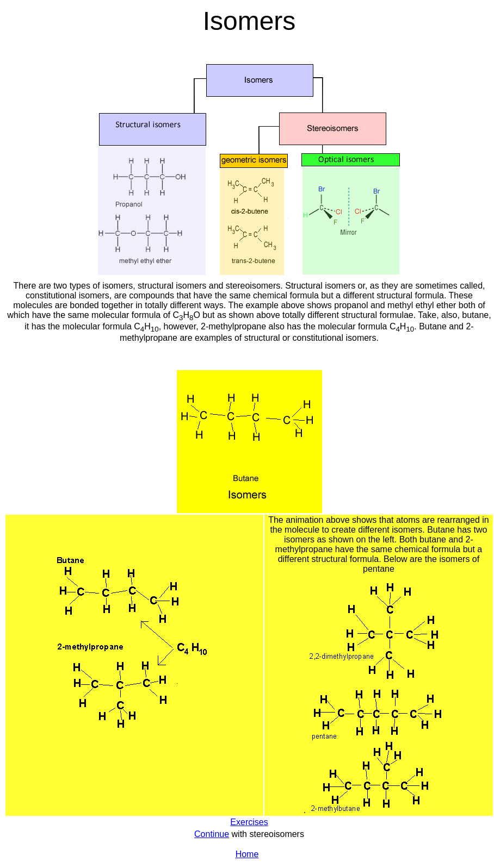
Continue (212, 834)
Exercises (249, 822)
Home (247, 854)
